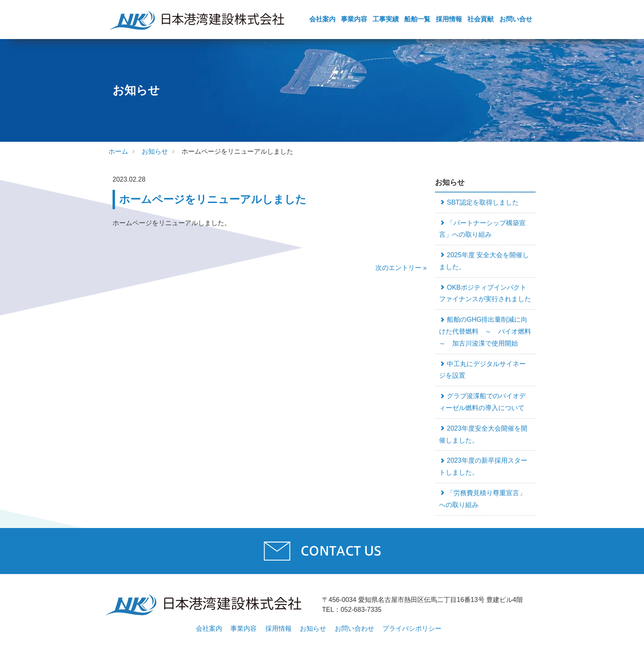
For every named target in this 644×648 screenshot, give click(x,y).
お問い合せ (516, 19)
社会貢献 (481, 19)
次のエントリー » (401, 268)
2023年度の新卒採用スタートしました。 (483, 466)
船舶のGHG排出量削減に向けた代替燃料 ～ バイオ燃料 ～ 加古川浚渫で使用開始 (487, 331)
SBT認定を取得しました (479, 202)
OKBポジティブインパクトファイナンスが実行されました (485, 293)
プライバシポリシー (412, 628)
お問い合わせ (354, 628)
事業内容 (354, 19)
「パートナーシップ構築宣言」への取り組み (482, 229)
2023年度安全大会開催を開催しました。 (483, 434)
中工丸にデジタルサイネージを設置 (482, 370)
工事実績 (386, 19)
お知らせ (155, 151)
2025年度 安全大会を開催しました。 (484, 261)
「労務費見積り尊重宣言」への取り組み (482, 499)
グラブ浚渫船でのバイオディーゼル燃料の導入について (482, 402)
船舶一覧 (417, 19)
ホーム (118, 151)
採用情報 (449, 19)
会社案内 (322, 19)
